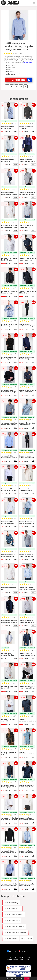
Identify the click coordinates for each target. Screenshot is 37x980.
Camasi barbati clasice (12, 920)
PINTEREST (24, 951)
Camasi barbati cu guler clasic (14, 926)
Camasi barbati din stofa (12, 909)
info (15, 132)
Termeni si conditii (14, 957)
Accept (27, 978)
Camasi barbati (27, 938)
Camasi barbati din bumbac (14, 914)
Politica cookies (25, 960)
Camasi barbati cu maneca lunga (15, 932)
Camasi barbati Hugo (11, 903)
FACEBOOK (12, 951)
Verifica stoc (22, 80)
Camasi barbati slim (11, 938)
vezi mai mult (27, 62)
